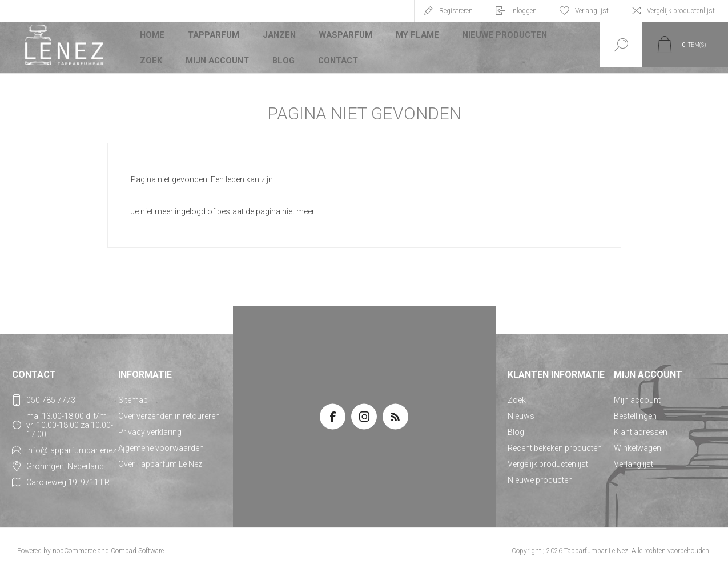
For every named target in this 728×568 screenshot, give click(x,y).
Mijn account (218, 54)
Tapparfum (214, 37)
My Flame (416, 37)
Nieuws (521, 410)
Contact (339, 54)
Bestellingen (635, 410)
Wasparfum (345, 37)
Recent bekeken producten (555, 442)
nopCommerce (74, 545)
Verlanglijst (634, 458)
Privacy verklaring (150, 426)
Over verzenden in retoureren (169, 410)
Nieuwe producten (501, 37)
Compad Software (137, 545)
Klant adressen (641, 426)
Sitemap (133, 394)
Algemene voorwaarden (161, 442)
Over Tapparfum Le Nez (160, 458)
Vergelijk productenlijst (681, 11)
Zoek (152, 54)
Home (153, 37)
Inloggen (524, 11)
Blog (284, 54)
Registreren (456, 11)
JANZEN (279, 37)
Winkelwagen (637, 442)
